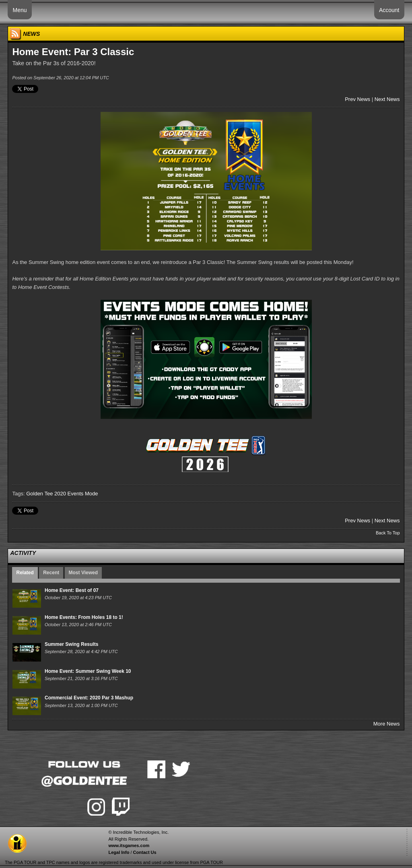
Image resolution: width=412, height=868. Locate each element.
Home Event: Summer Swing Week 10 (88, 671)
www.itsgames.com (129, 845)
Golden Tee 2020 (46, 494)
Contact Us (145, 852)
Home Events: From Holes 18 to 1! (84, 617)
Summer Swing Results (71, 644)
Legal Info (119, 852)
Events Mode (83, 494)
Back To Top (388, 533)
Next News (387, 99)
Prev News (357, 99)
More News (387, 724)
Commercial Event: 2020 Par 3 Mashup (89, 698)
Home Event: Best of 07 (72, 590)
